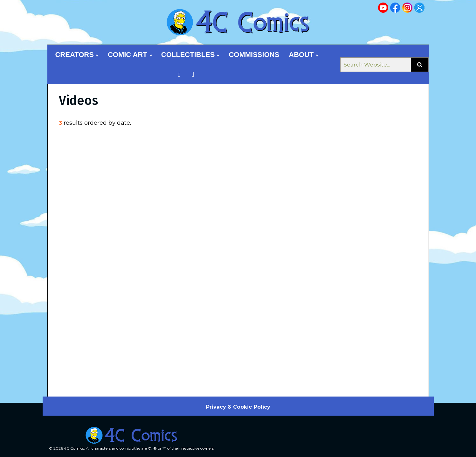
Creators (76, 55)
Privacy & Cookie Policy (238, 407)
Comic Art (130, 55)
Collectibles (190, 55)
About (303, 55)
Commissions (254, 55)
